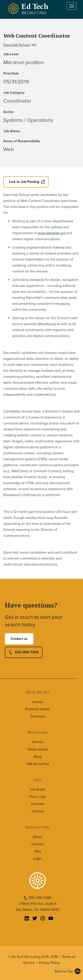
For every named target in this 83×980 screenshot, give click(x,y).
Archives (38, 804)
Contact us (19, 639)
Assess (38, 702)
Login (38, 859)
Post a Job (38, 797)
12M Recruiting (38, 764)
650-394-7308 (27, 652)
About (38, 837)
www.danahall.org (51, 233)
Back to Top (64, 971)
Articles (38, 742)
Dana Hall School (16, 45)
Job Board (38, 789)
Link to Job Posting (24, 182)
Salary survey (38, 749)
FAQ (38, 852)
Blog (38, 757)
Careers (38, 811)
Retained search (38, 709)
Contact (38, 844)
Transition (38, 716)
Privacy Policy (49, 963)
